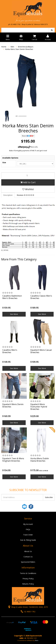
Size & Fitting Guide (28, 540)
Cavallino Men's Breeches (10, 351)
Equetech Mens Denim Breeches (13, 405)
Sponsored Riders (28, 562)
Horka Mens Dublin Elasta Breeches (40, 460)
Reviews (25, 195)
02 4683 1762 (28, 612)
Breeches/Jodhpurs (26, 47)
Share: (28, 136)
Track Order (28, 535)
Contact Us (28, 557)
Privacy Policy (28, 579)
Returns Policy (28, 584)
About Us (28, 551)
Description (8, 195)
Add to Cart (28, 182)
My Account (28, 524)
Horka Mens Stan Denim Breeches (19, 49)
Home (4, 47)
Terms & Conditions (28, 573)
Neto (37, 640)
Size (4, 162)
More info (28, 147)
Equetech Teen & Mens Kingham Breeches (13, 460)
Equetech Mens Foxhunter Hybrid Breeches (39, 407)
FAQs (28, 529)
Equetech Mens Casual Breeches (41, 351)
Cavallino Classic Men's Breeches (41, 297)
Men (12, 47)
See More (14, 314)
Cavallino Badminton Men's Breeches (12, 297)
